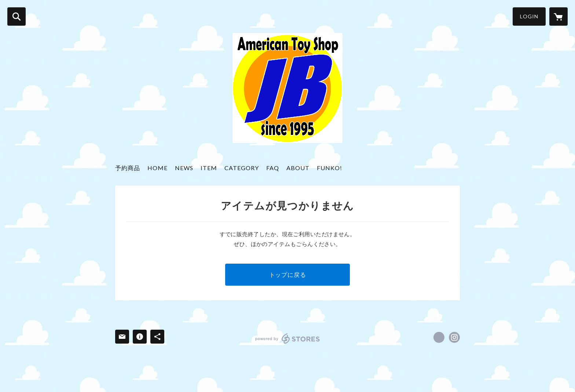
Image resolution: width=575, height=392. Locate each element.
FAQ (273, 168)
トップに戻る (288, 274)
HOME (158, 168)
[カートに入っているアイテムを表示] (558, 17)
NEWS (184, 168)
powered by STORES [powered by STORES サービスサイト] (288, 338)
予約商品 (128, 168)
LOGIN (529, 16)
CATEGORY (242, 168)
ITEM (209, 168)
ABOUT (298, 168)
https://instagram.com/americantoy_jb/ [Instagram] (454, 337)
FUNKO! (329, 168)
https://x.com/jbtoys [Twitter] (439, 337)
